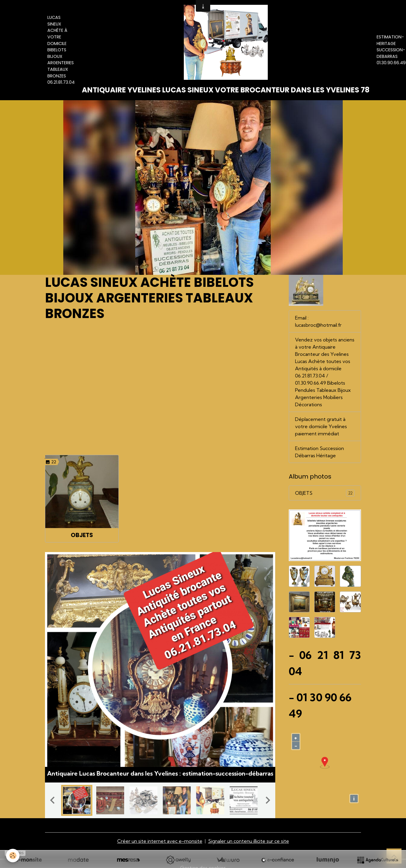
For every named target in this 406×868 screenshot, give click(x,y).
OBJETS (82, 535)
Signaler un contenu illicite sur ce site (249, 841)
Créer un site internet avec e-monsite (160, 841)
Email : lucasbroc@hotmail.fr (318, 321)
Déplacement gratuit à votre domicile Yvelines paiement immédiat (321, 426)
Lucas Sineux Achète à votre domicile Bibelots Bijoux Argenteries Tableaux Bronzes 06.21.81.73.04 (61, 50)
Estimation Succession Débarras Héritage (319, 452)
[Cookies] (13, 856)
